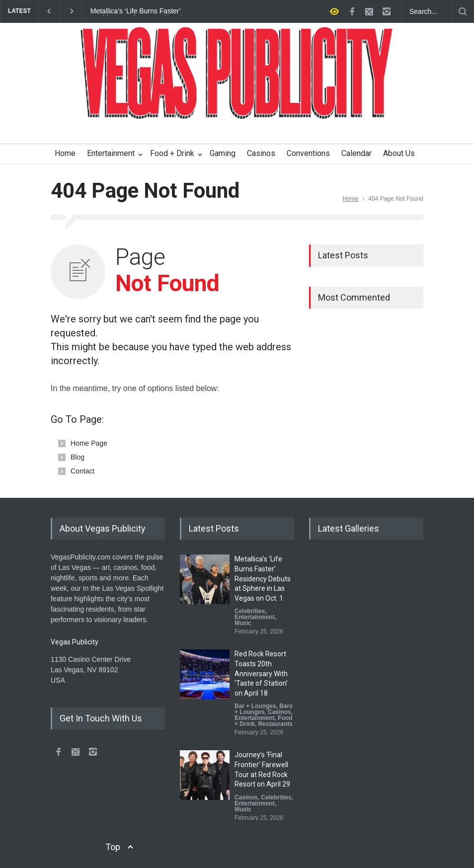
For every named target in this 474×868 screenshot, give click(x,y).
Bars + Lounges (264, 709)
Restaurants (276, 724)
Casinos (261, 153)
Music (243, 623)
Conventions (308, 153)
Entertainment (111, 153)
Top (113, 847)
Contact (82, 471)
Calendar (356, 153)
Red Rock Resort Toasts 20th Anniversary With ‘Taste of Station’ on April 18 (261, 673)
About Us (399, 153)
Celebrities (250, 611)
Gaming (223, 153)
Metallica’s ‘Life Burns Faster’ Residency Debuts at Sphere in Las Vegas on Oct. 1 (145, 11)
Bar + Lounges (255, 706)
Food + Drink (172, 153)
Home (65, 153)
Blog (78, 457)
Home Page (89, 443)
